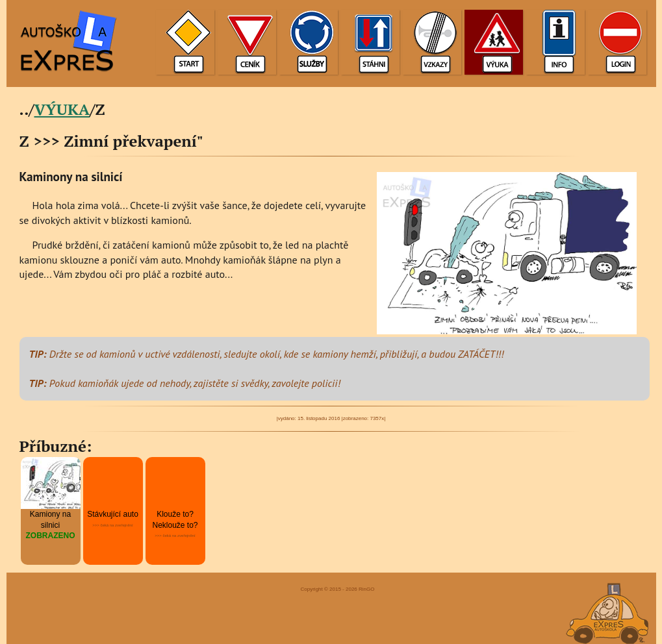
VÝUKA (62, 109)
